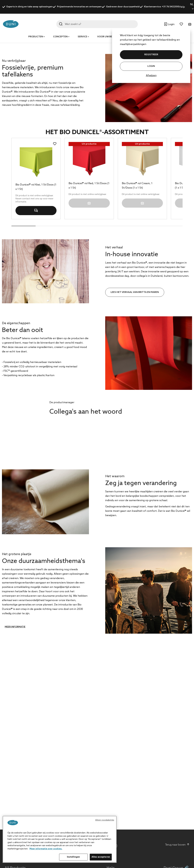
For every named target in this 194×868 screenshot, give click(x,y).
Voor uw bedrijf (108, 37)
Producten (36, 37)
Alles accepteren (101, 857)
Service (82, 37)
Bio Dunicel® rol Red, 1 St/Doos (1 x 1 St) (89, 255)
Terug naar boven (177, 845)
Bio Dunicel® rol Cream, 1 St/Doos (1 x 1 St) (137, 255)
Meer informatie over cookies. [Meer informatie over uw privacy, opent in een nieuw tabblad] (46, 849)
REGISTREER (151, 55)
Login (151, 66)
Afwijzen (151, 76)
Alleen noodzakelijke (105, 820)
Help (182, 7)
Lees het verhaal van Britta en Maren (135, 361)
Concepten (60, 37)
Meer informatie (15, 696)
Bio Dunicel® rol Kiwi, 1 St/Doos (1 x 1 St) (36, 256)
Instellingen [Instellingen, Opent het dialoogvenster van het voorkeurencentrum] (73, 857)
